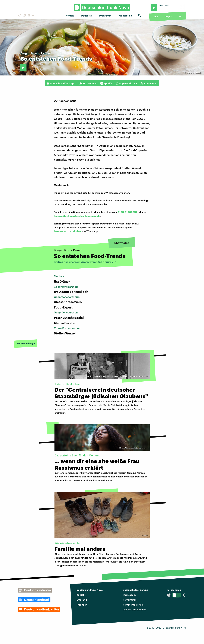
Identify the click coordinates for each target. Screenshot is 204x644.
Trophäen (82, 605)
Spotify (106, 83)
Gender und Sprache (135, 609)
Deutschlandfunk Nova (90, 590)
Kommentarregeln (133, 605)
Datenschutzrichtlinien (67, 231)
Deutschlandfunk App (61, 83)
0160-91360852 (127, 212)
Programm (105, 16)
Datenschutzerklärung (136, 590)
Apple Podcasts (126, 83)
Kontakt (81, 595)
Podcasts (87, 16)
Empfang (82, 600)
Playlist (169, 17)
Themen (69, 16)
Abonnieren (149, 83)
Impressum (129, 595)
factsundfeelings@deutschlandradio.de (77, 216)
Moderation (125, 16)
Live (156, 17)
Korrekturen (130, 600)
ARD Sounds (88, 83)
